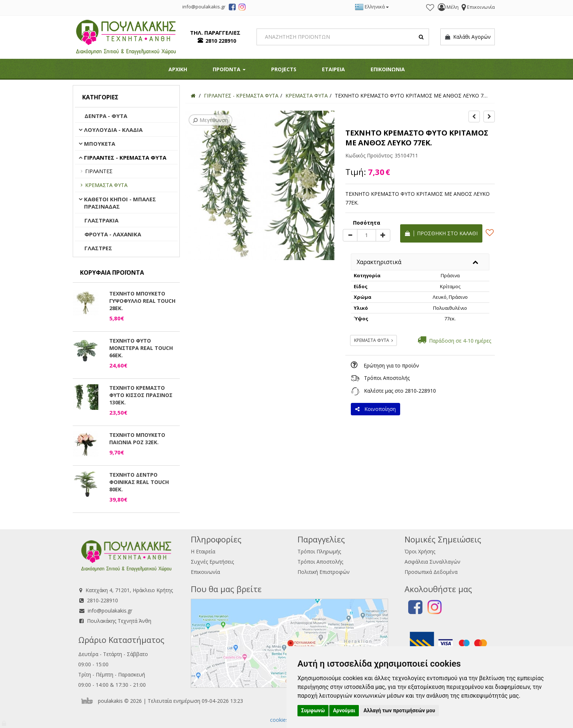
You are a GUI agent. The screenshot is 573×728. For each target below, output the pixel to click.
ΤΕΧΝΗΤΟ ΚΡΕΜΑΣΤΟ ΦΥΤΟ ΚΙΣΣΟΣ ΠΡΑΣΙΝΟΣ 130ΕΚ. (141, 395)
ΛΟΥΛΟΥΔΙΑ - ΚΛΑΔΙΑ (113, 130)
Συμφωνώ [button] (313, 710)
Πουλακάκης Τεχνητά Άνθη (119, 621)
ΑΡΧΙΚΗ (178, 69)
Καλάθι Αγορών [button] (468, 37)
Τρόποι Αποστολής (387, 378)
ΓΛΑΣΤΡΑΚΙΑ (101, 220)
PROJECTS (284, 69)
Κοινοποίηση (375, 409)
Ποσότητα (367, 223)
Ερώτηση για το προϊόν (391, 365)
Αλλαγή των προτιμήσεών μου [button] (399, 710)
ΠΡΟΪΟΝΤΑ (229, 69)
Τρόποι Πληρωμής (319, 551)
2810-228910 (420, 391)
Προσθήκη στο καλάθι (441, 233)
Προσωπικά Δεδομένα (431, 572)
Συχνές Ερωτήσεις (212, 562)
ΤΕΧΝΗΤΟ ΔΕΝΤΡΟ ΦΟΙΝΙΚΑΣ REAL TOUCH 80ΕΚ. (139, 482)
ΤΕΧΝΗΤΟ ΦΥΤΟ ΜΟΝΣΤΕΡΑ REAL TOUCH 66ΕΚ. (141, 348)
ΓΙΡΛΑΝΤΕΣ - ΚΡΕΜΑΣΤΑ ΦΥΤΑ (125, 157)
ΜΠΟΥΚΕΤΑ (100, 144)
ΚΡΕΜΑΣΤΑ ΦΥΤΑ (106, 185)
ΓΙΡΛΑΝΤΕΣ (99, 171)
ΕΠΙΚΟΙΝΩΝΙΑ (388, 69)
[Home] (193, 96)
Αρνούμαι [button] (344, 710)
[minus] (350, 235)
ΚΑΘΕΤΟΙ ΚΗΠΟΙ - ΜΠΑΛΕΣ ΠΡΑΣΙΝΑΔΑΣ (120, 203)
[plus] (383, 235)
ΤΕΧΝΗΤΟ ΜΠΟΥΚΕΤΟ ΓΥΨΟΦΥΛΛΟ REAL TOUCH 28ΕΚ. (142, 301)
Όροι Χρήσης (420, 551)
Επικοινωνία (205, 572)
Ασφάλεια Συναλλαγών (432, 562)
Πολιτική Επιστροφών (324, 572)
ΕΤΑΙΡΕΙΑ (333, 69)
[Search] (343, 37)
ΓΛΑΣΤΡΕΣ (98, 248)
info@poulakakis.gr (110, 611)
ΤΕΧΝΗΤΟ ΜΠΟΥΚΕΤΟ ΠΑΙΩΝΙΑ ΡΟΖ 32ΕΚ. (137, 439)
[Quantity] (367, 235)
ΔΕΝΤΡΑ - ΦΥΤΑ (106, 116)
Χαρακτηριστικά (379, 262)
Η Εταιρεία (203, 551)
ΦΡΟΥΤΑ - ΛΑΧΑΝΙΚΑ (113, 234)
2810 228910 (221, 41)
